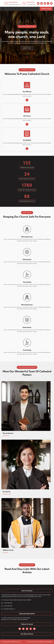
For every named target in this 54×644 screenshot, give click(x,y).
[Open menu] (3, 9)
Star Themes (41, 642)
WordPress (50, 642)
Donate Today (46, 9)
